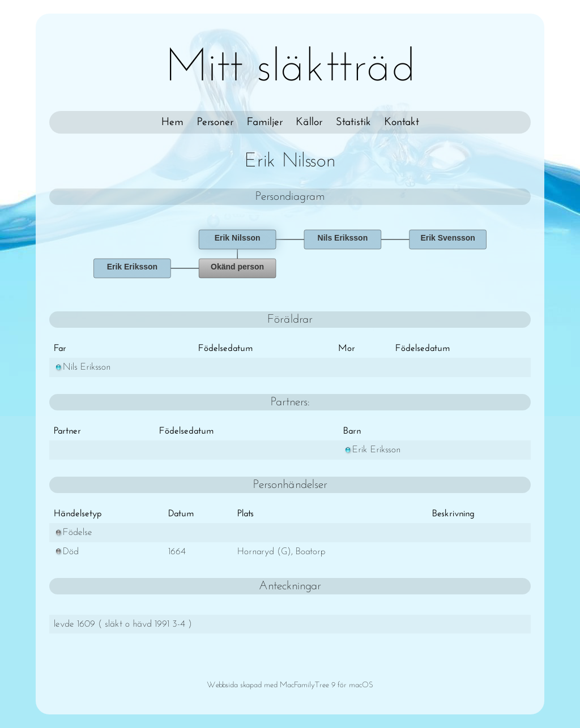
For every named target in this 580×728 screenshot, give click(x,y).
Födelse (73, 532)
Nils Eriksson (82, 367)
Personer (215, 122)
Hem (172, 122)
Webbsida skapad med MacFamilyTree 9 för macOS (290, 685)
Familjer (265, 122)
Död (66, 552)
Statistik (353, 122)
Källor (309, 122)
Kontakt (402, 122)
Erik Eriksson (372, 450)
